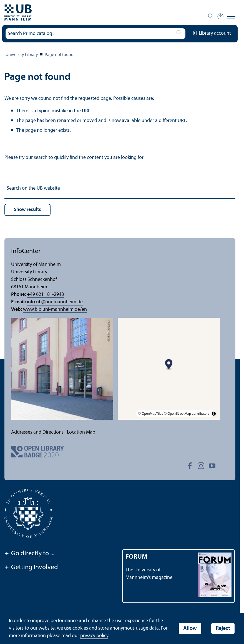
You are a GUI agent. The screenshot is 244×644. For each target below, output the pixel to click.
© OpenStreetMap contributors (187, 414)
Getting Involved (31, 568)
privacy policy (94, 636)
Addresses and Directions (37, 432)
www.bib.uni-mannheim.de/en (55, 310)
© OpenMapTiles (151, 414)
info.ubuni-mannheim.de (55, 302)
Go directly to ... (29, 554)
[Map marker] (169, 365)
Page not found (59, 55)
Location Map (81, 432)
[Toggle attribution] (214, 414)
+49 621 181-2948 (45, 295)
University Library (22, 55)
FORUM (136, 557)
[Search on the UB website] (120, 189)
